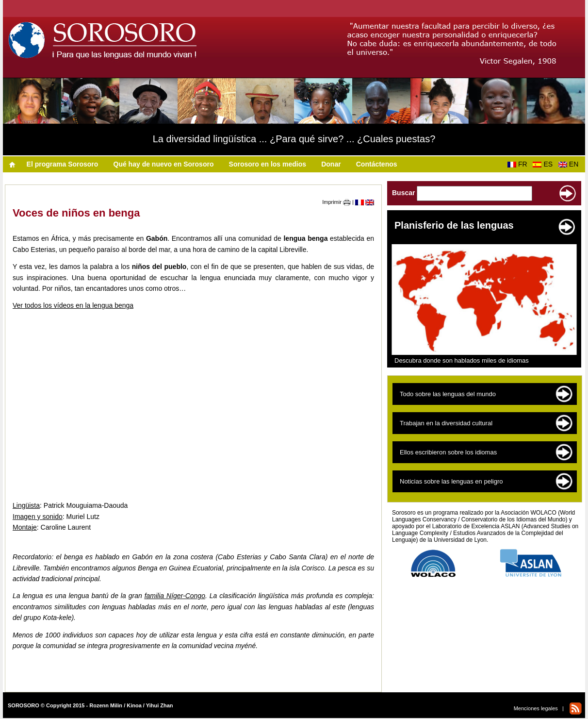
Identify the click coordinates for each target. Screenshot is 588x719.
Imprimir (336, 202)
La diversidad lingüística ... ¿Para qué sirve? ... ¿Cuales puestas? (294, 139)
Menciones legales (536, 708)
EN (570, 164)
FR (519, 164)
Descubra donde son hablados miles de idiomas (462, 360)
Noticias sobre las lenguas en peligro (451, 481)
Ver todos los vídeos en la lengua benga (73, 305)
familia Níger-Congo (175, 596)
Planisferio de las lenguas (454, 225)
